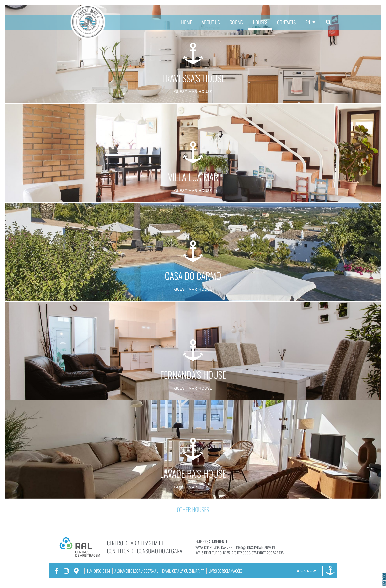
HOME (186, 22)
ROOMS (236, 22)
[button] (328, 22)
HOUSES (260, 22)
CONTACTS (286, 22)
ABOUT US (211, 22)
